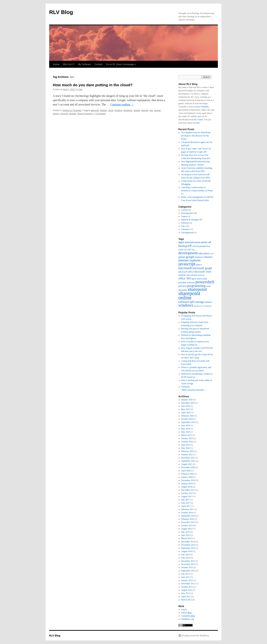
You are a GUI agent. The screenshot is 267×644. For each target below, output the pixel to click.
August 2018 (187, 487)
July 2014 (185, 555)
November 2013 (188, 564)
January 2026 (187, 400)
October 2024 (187, 419)
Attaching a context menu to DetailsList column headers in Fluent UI (197, 191)
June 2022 (186, 445)
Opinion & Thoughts (72, 110)
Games (184, 216)
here (198, 123)
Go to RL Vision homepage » (121, 64)
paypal (157, 110)
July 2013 (185, 574)
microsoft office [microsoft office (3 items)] (186, 272)
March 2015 (186, 538)
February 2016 (188, 519)
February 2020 (188, 474)
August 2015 (187, 529)
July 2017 (185, 500)
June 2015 (186, 535)
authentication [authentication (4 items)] (192, 242)
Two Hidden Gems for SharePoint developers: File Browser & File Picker (196, 136)
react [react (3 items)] (208, 286)
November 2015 (188, 522)
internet (145, 110)
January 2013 (187, 580)
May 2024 (186, 429)
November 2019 (188, 480)
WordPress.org (188, 619)
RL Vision (199, 120)
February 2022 (188, 451)
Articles (185, 210)
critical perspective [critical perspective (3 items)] (201, 246)
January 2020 (187, 477)
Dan (80, 89)
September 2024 (188, 422)
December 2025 (188, 403)
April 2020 (186, 471)
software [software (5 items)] (184, 302)
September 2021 (188, 461)
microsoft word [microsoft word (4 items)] (203, 272)
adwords (95, 110)
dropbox (118, 110)
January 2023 (187, 438)
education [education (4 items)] (204, 253)
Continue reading (122, 104)
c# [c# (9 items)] (190, 246)
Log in (184, 609)
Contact (99, 64)
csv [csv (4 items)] (189, 249)
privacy (56, 114)
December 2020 (188, 467)
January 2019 (187, 484)
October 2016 (187, 513)
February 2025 (188, 416)
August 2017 (187, 496)
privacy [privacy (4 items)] (182, 286)
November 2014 (188, 545)
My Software (84, 64)
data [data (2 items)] (193, 250)
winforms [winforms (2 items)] (208, 306)
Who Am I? (69, 64)
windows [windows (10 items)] (186, 305)
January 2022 (187, 454)
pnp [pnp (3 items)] (205, 279)
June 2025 (186, 406)
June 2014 (186, 558)
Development (187, 213)
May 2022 (186, 448)
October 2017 (187, 493)
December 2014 (188, 542)
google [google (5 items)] (190, 257)
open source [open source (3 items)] (197, 279)
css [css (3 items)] (185, 249)
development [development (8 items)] (188, 253)
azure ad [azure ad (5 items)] (206, 242)
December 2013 (188, 561)
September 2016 (188, 516)
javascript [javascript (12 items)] (187, 264)
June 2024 (186, 425)
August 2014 (187, 551)
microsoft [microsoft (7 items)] (185, 268)
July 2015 (185, 532)
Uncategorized (188, 233)
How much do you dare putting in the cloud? (93, 85)
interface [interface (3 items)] (199, 257)
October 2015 (187, 525)
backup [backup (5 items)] (183, 246)
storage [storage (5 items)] (200, 302)
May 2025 (186, 409)
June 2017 (186, 503)
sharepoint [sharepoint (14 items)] (197, 289)
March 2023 (186, 435)
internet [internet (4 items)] (208, 257)
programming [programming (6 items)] (196, 286)
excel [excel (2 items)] (212, 254)
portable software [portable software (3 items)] (187, 282)
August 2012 (187, 590)
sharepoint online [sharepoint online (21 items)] (189, 295)
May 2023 (186, 432)
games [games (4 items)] (182, 257)
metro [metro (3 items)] (199, 265)
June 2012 (186, 593)
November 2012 (188, 584)
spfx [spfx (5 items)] (192, 302)
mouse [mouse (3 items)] (194, 275)
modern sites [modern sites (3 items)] (184, 275)
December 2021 (188, 458)
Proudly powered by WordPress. (196, 636)
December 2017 (188, 490)
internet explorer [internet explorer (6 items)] (189, 260)
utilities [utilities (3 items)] (208, 302)
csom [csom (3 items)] (181, 249)
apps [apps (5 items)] (181, 242)
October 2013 (187, 567)
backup (104, 110)
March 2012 (186, 600)
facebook (128, 110)
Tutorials (185, 229)
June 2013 (186, 577)
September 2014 (188, 548)
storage (73, 114)
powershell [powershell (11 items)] (205, 282)
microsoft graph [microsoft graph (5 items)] (202, 268)
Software (185, 223)
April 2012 (186, 596)
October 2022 (187, 442)
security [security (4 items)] (183, 290)
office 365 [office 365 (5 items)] (185, 278)
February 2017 (188, 509)
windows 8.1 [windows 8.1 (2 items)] (198, 306)
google (137, 110)
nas (151, 110)
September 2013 (188, 571)
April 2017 (186, 506)
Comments (188, 616)
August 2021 (187, 464)
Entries (186, 613)
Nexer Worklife (202, 107)
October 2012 (187, 587)
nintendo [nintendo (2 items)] (201, 275)
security (64, 114)
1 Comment (100, 114)
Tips (183, 226)
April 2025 (186, 413)
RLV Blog (61, 12)
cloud (111, 110)
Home (56, 64)
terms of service (85, 114)
